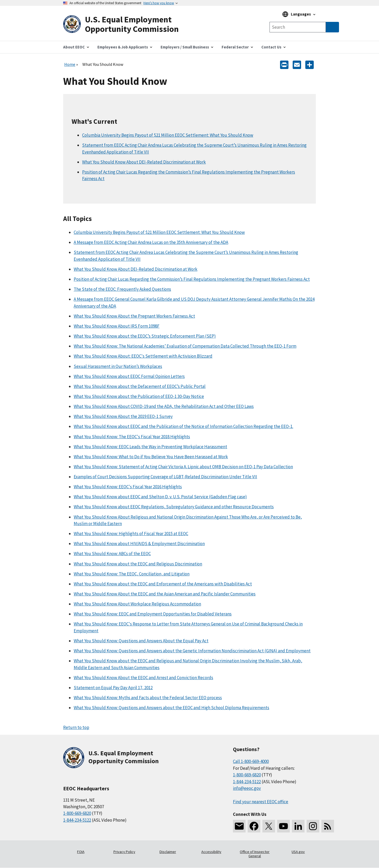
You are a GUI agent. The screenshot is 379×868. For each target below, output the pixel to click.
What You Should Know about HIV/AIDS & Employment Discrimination (139, 544)
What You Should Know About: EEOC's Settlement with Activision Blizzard (143, 356)
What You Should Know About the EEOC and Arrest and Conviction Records (143, 678)
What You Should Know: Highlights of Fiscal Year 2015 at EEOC (131, 534)
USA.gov (298, 852)
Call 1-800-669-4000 (251, 761)
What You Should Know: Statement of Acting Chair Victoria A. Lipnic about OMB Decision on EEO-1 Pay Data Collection (183, 467)
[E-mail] (297, 64)
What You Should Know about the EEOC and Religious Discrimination (138, 564)
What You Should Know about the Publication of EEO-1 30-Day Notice (139, 396)
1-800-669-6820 (77, 813)
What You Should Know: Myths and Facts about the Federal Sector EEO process (148, 698)
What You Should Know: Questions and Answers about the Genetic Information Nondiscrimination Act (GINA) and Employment (192, 651)
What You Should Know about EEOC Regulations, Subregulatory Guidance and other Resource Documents (174, 507)
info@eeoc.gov (247, 788)
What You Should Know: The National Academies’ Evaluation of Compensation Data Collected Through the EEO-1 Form (185, 346)
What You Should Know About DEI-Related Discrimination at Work (144, 162)
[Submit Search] (332, 27)
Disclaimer (168, 852)
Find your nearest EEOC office (261, 802)
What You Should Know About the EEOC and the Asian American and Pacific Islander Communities (165, 594)
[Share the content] (310, 64)
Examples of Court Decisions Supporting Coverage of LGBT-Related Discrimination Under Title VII (165, 477)
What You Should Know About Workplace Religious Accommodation (137, 604)
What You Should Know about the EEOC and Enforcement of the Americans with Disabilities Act (163, 584)
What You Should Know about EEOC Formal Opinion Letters (129, 376)
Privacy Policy (124, 852)
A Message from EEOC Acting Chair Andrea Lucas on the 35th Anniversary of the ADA (151, 242)
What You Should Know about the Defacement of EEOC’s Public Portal (140, 386)
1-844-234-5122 (77, 820)
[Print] (284, 64)
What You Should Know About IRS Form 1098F (117, 326)
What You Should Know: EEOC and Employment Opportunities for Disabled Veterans (153, 614)
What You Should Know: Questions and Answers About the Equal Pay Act (141, 641)
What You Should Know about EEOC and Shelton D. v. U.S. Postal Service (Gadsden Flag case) (160, 497)
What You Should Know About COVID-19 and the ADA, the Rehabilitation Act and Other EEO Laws (164, 406)
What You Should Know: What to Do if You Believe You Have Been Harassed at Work (151, 457)
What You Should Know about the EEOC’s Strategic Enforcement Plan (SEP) (145, 336)
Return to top (76, 727)
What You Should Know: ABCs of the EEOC (112, 554)
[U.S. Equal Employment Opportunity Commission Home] (126, 24)
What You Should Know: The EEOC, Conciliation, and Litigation (132, 574)
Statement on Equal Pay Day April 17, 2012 (113, 688)
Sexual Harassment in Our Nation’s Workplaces (118, 366)
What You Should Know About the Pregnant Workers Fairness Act (134, 316)
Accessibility (211, 852)
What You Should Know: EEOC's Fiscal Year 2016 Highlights (128, 487)
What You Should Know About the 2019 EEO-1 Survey (123, 416)
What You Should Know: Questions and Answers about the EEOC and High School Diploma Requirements (171, 708)
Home (70, 64)
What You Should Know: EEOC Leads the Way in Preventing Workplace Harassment (150, 447)
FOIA (81, 852)
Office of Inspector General (255, 854)
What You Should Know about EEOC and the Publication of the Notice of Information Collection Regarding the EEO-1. (183, 426)
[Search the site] (298, 27)
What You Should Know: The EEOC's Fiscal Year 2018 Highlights (132, 437)
